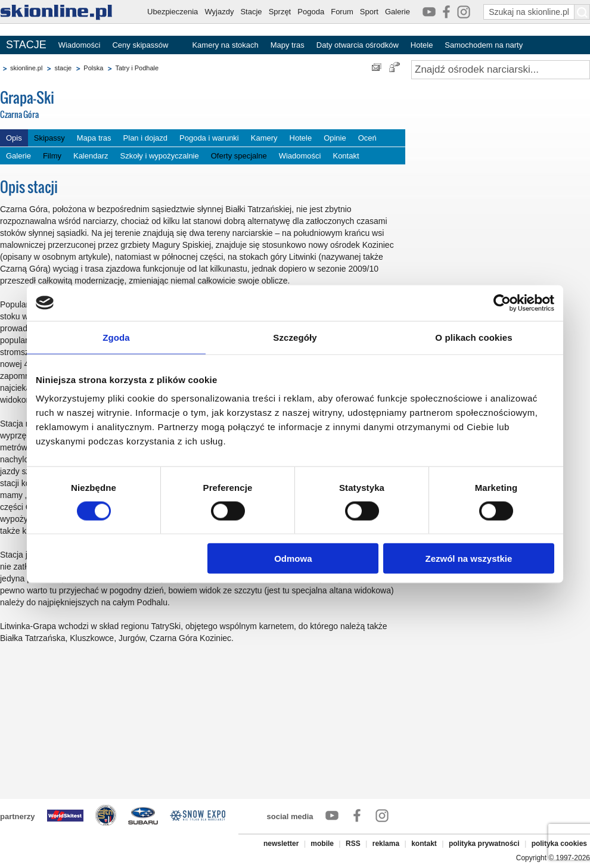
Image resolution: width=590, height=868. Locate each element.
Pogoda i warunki (209, 138)
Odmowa (293, 559)
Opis (14, 138)
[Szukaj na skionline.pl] (582, 12)
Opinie (335, 138)
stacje (63, 68)
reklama (386, 844)
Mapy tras (288, 45)
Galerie (398, 12)
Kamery (264, 138)
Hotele (422, 45)
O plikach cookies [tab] (473, 337)
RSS (353, 844)
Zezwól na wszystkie (469, 559)
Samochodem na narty (484, 45)
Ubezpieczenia (173, 12)
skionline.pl (26, 68)
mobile (322, 844)
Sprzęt (280, 12)
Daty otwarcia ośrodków (358, 45)
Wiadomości (80, 45)
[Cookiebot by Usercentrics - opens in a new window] (502, 303)
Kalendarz (91, 156)
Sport (369, 12)
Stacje (251, 12)
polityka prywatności (484, 844)
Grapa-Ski (89, 105)
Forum (342, 12)
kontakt (424, 844)
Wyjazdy (219, 12)
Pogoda (311, 12)
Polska (93, 68)
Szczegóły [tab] (295, 337)
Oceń (367, 138)
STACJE (26, 45)
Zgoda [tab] (116, 337)
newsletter (281, 844)
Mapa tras (94, 138)
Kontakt (346, 156)
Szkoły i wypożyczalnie (160, 156)
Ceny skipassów (140, 45)
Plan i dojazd (145, 138)
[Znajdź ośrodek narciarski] (501, 70)
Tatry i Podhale (137, 68)
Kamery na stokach (225, 45)
